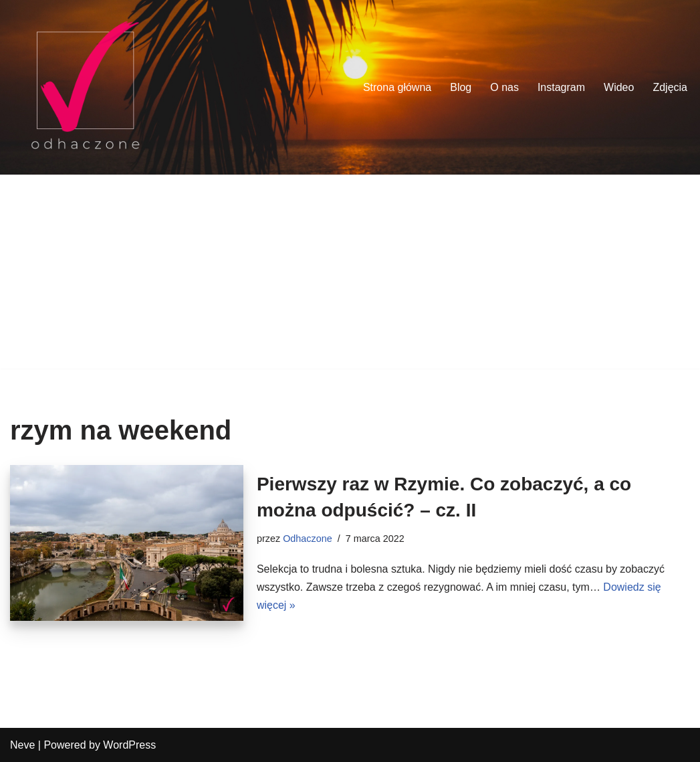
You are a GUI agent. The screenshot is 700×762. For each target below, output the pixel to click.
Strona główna (397, 87)
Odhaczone (308, 539)
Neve (22, 745)
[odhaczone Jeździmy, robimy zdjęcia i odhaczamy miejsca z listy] (85, 87)
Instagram (561, 87)
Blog (461, 87)
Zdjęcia (670, 87)
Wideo (619, 87)
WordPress (129, 745)
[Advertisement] (350, 275)
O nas (504, 87)
